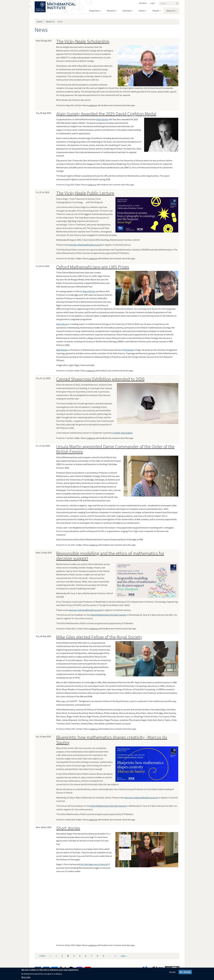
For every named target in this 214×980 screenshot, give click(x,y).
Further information (123, 433)
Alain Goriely (102, 119)
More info (26, 977)
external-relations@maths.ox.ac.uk (85, 245)
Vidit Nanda (62, 350)
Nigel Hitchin (89, 291)
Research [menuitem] (111, 11)
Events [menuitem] (142, 11)
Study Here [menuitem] (94, 11)
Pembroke (128, 350)
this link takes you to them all (94, 864)
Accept (172, 972)
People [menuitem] (156, 11)
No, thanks (185, 972)
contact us (93, 105)
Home (40, 22)
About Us (50, 22)
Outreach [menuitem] (127, 11)
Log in (153, 3)
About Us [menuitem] (171, 11)
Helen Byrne (62, 324)
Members (143, 3)
